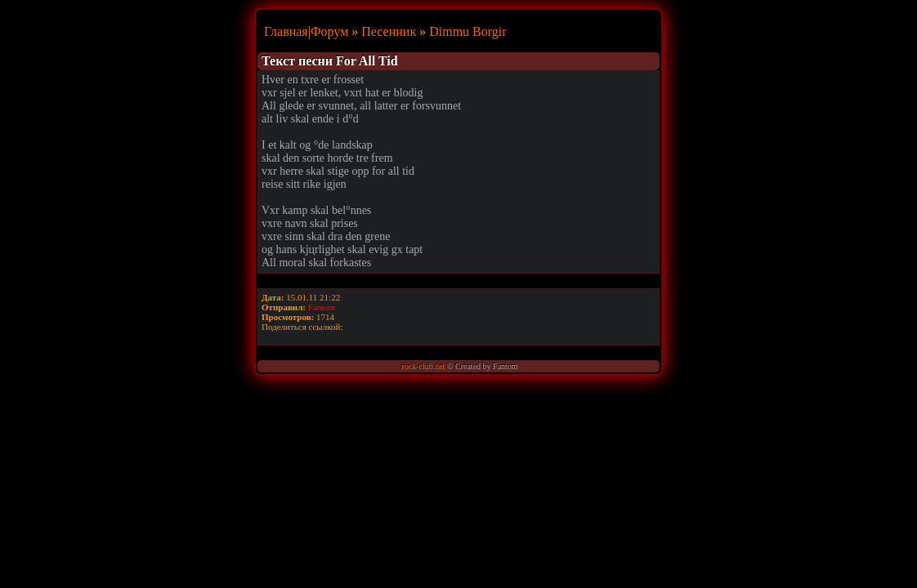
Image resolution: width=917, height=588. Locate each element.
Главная (286, 31)
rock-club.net (423, 366)
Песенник (389, 31)
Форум (329, 31)
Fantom (322, 307)
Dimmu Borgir (467, 31)
